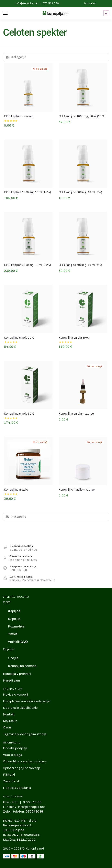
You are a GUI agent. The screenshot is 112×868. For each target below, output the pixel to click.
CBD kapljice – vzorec (19, 116)
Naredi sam (11, 681)
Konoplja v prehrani (17, 674)
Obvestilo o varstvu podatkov (25, 761)
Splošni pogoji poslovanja (22, 768)
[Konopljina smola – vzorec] (83, 385)
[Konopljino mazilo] (28, 461)
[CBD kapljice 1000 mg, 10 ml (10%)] (83, 88)
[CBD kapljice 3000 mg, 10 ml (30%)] (28, 236)
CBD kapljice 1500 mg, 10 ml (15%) (27, 192)
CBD (7, 602)
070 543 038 (51, 3)
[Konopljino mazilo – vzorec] (83, 461)
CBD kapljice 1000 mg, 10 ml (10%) (82, 116)
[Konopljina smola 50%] (28, 385)
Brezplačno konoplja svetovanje (27, 701)
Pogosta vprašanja (17, 788)
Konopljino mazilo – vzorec (77, 490)
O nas (7, 727)
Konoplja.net (35, 848)
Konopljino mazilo (16, 490)
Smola (13, 634)
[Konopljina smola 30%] (83, 309)
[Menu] (9, 13)
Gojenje (9, 649)
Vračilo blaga (13, 755)
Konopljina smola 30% (74, 338)
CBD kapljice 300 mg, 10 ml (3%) (80, 192)
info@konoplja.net (27, 3)
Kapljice (14, 611)
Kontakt (9, 714)
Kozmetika (16, 626)
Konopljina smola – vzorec (76, 414)
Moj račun (90, 3)
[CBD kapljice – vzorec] (28, 88)
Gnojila (13, 658)
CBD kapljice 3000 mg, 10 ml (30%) (27, 265)
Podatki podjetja (15, 748)
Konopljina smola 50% (19, 414)
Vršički (18, 642)
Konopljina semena (22, 666)
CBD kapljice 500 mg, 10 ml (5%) (80, 265)
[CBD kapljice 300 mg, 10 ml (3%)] (83, 164)
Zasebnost (11, 781)
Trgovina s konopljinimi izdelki (25, 734)
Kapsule (14, 619)
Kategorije (16, 57)
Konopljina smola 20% (19, 338)
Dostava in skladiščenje (20, 708)
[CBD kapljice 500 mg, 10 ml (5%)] (83, 236)
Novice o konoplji (16, 695)
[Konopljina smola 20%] (28, 309)
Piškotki (9, 775)
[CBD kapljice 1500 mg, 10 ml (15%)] (28, 164)
